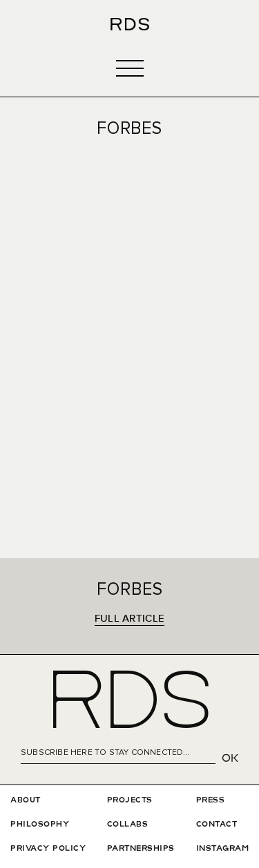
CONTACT (217, 825)
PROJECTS (130, 800)
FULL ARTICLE (129, 619)
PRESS (211, 800)
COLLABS (128, 825)
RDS (129, 705)
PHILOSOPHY (40, 825)
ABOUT (26, 800)
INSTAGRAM (223, 849)
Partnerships (141, 849)
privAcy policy (48, 849)
